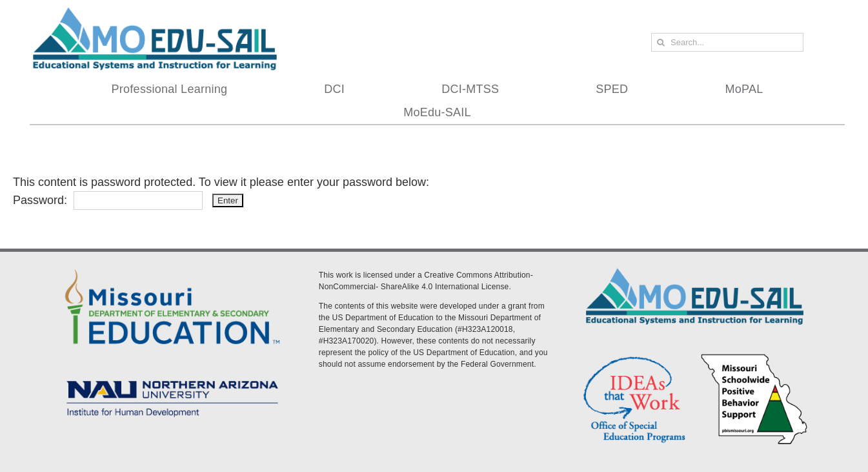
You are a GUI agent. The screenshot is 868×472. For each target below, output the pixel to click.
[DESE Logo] (172, 267)
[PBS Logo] (754, 356)
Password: (108, 200)
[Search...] (727, 42)
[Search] (661, 42)
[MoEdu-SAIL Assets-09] (172, 377)
